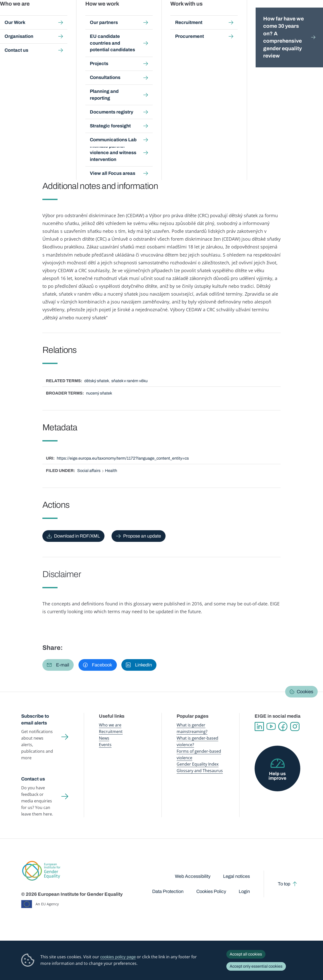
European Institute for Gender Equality (27, 15)
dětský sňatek (97, 381)
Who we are (110, 725)
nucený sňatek (99, 393)
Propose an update (142, 536)
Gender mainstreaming (147, 15)
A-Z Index (142, 47)
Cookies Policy (211, 891)
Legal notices (236, 876)
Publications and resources (107, 15)
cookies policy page (118, 957)
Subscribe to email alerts (35, 720)
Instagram (295, 727)
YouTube (271, 727)
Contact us (33, 779)
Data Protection (168, 891)
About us (290, 15)
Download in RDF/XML (77, 536)
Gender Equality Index (219, 15)
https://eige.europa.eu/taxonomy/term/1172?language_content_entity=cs (123, 458)
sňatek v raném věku (129, 381)
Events (105, 745)
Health (111, 471)
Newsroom (72, 15)
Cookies (305, 692)
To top (284, 884)
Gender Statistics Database (258, 15)
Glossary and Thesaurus (200, 771)
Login (244, 891)
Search (312, 15)
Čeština (68, 82)
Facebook (283, 727)
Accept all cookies (246, 954)
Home (32, 47)
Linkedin (259, 727)
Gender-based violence (184, 15)
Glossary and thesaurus (110, 47)
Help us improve (277, 776)
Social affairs (89, 471)
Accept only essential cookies (256, 966)
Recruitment (111, 732)
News (104, 738)
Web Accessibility (193, 876)
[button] (58, 665)
